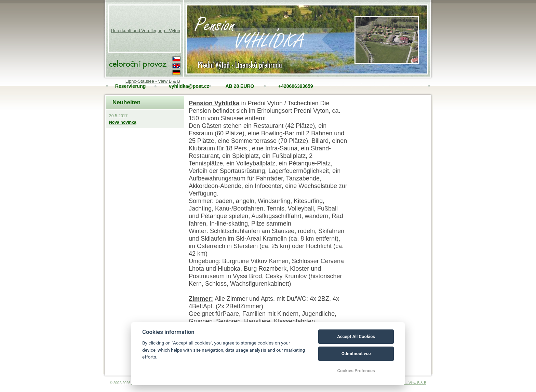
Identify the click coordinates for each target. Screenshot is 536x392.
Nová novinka (123, 122)
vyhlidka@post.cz (185, 86)
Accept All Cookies (356, 336)
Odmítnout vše (356, 354)
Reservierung (130, 86)
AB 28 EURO (240, 86)
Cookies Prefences (356, 371)
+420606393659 (294, 86)
